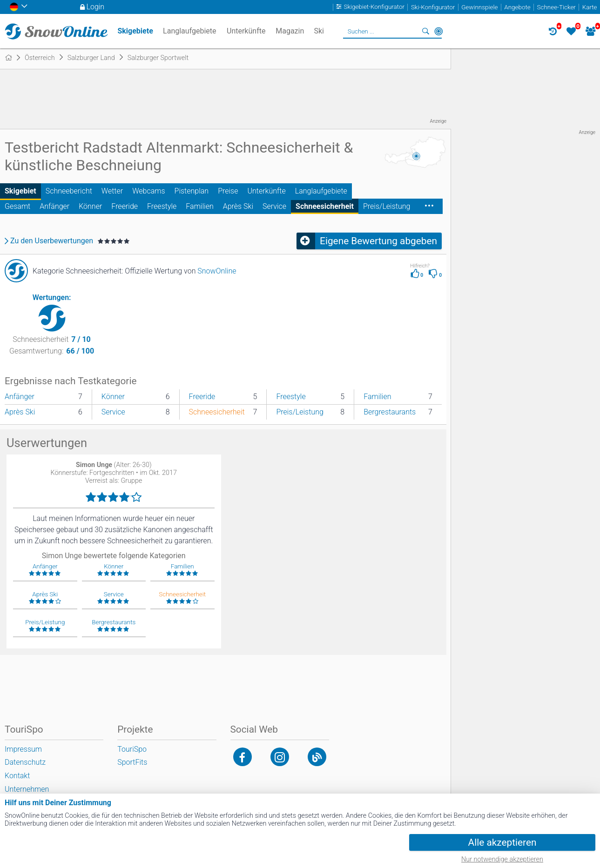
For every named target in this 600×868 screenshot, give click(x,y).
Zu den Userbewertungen (52, 241)
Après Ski (238, 206)
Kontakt (17, 776)
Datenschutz (25, 762)
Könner (90, 206)
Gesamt (17, 206)
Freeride (125, 206)
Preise (228, 191)
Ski (319, 31)
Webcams (148, 191)
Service (274, 206)
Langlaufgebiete (321, 191)
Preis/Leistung (387, 206)
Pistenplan (192, 191)
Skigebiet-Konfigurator (374, 7)
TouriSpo (132, 749)
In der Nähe (438, 31)
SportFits (132, 762)
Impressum (23, 749)
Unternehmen (27, 789)
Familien (199, 206)
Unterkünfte (266, 191)
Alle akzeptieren (502, 842)
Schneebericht (69, 191)
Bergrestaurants (390, 412)
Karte (590, 7)
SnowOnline (217, 271)
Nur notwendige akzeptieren (502, 859)
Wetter (112, 191)
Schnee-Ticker (556, 7)
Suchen (425, 31)
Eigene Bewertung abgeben (378, 241)
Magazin (290, 31)
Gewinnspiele (479, 7)
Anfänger (54, 206)
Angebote (517, 7)
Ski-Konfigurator (433, 7)
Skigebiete (135, 31)
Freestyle (162, 206)
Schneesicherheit (325, 206)
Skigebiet (20, 191)
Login (96, 7)
